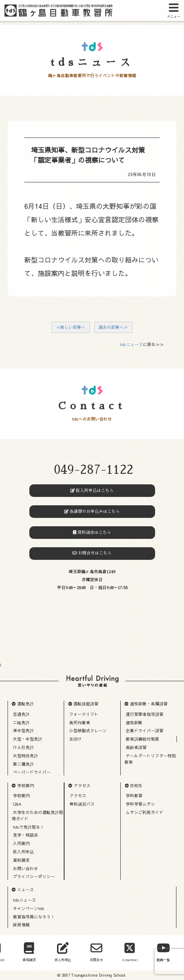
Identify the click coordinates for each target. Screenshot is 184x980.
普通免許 (21, 714)
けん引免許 (23, 747)
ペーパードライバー (32, 772)
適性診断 (134, 723)
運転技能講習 (86, 704)
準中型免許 (23, 730)
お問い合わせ (26, 868)
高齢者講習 (136, 747)
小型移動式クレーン (88, 730)
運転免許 (26, 704)
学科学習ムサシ (140, 804)
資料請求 (21, 860)
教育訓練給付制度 (143, 739)
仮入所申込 (23, 852)
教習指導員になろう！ (34, 917)
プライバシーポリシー (34, 876)
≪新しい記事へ (71, 327)
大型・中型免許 (28, 739)
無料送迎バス (82, 804)
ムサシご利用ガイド (145, 812)
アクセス (82, 785)
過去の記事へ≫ (113, 327)
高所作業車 (80, 723)
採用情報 (21, 925)
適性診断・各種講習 (149, 704)
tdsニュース (131, 344)
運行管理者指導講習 (145, 714)
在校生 (136, 785)
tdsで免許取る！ (29, 827)
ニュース (26, 889)
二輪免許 (21, 723)
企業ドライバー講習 (145, 730)
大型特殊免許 (26, 756)
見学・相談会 (26, 835)
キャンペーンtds (29, 908)
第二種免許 (23, 764)
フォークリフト (84, 714)
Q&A (17, 804)
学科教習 (134, 795)
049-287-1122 (94, 470)
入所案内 (21, 843)
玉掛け (75, 739)
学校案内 (26, 785)
